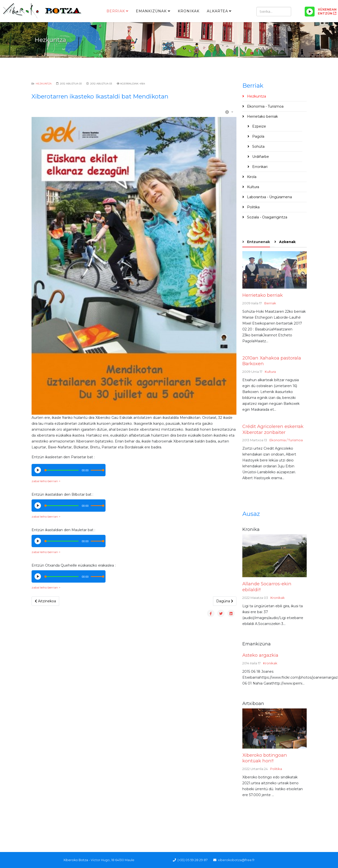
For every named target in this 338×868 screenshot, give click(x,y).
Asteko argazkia (260, 655)
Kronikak (189, 11)
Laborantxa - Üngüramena (269, 197)
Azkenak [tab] (287, 242)
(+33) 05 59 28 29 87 (193, 860)
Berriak (116, 11)
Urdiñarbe (260, 157)
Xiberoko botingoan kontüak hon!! (265, 758)
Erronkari (259, 167)
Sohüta (258, 147)
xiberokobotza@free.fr (236, 860)
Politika (253, 207)
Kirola (251, 177)
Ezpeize (259, 126)
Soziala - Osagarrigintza (267, 217)
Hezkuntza (44, 84)
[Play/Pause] (310, 12)
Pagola (258, 136)
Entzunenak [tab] (258, 242)
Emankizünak (151, 11)
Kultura (253, 187)
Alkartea (217, 11)
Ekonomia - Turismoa (265, 106)
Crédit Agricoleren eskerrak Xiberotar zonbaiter (273, 429)
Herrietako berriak (262, 116)
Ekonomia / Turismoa (286, 440)
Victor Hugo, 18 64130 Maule (113, 860)
